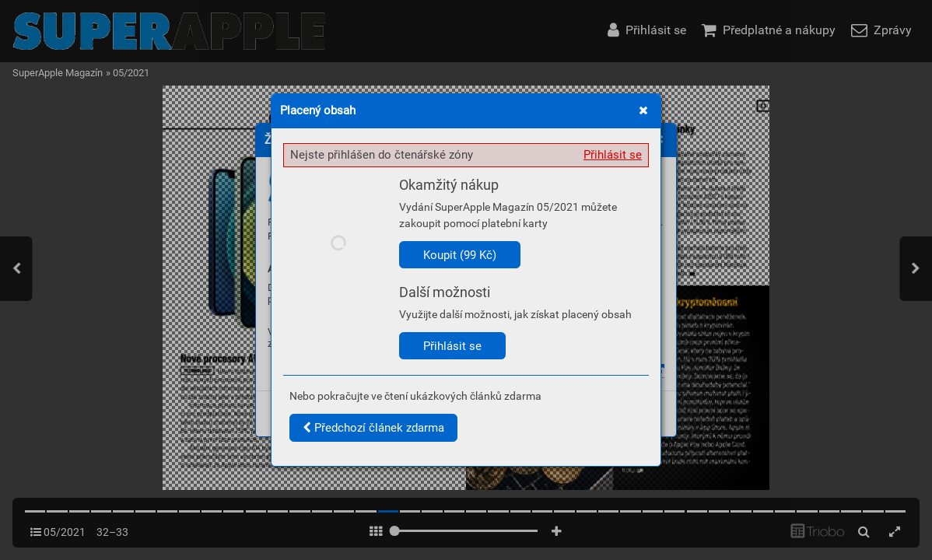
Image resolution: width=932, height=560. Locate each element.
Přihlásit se (613, 155)
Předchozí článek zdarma (373, 428)
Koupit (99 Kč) (460, 255)
